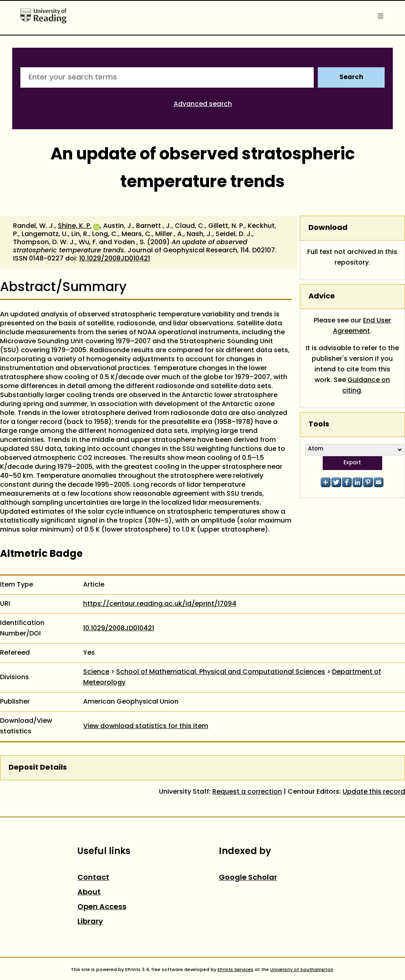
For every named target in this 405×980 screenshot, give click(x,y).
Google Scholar (248, 878)
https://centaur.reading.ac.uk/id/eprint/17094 (160, 604)
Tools (319, 425)
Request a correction (247, 792)
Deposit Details (38, 768)
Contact (93, 878)
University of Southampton (302, 970)
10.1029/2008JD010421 (114, 259)
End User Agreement (362, 326)
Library (90, 922)
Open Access (102, 907)
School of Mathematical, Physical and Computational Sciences (221, 672)
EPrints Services (236, 970)
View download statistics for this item (146, 726)
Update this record (374, 792)
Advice (322, 297)
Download (328, 228)
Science (96, 672)
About (89, 893)
